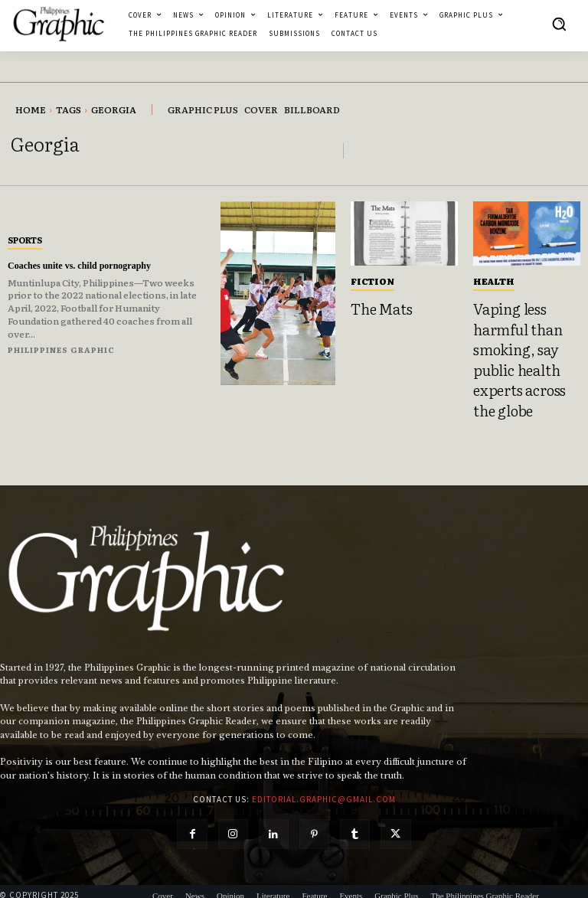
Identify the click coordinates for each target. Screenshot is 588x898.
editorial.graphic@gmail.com (324, 780)
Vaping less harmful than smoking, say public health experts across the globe (522, 350)
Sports (25, 240)
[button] (559, 24)
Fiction (372, 281)
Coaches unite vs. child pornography (91, 265)
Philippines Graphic (61, 349)
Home (31, 109)
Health (494, 281)
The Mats (377, 307)
